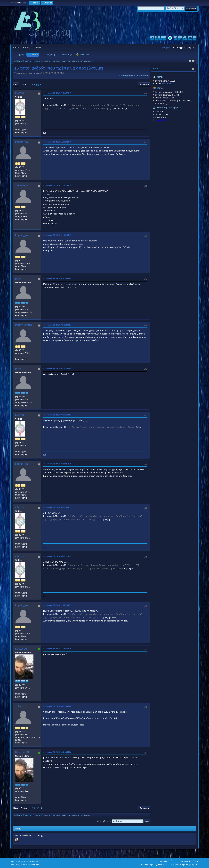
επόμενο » (143, 76)
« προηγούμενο (127, 76)
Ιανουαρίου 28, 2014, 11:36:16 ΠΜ (57, 185)
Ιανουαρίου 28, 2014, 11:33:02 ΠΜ (57, 142)
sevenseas (22, 185)
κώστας (20, 93)
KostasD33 (160, 120)
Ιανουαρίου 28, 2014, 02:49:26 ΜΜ (57, 325)
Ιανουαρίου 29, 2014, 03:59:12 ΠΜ (57, 556)
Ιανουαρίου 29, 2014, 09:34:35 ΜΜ (57, 752)
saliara (19, 706)
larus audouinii (24, 325)
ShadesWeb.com (32, 865)
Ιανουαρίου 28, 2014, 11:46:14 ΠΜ (57, 235)
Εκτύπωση (144, 84)
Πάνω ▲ (195, 861)
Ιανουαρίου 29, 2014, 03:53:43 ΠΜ (57, 507)
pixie (18, 279)
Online (17, 829)
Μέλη (160, 77)
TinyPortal (163, 861)
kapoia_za (22, 142)
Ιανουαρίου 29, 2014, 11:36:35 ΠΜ (57, 649)
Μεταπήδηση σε (104, 821)
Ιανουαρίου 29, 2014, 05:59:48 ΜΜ (57, 706)
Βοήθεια (172, 861)
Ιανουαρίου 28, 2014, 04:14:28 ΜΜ (57, 368)
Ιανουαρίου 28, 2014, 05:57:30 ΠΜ (57, 93)
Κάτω (16, 84)
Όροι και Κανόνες (183, 861)
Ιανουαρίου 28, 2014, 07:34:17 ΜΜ (57, 415)
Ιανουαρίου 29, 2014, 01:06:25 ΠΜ (57, 464)
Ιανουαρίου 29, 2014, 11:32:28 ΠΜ (57, 605)
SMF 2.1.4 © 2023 (18, 861)
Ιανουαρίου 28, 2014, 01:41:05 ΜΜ (57, 279)
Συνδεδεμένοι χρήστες (169, 108)
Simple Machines (32, 861)
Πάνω (16, 808)
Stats (156, 69)
